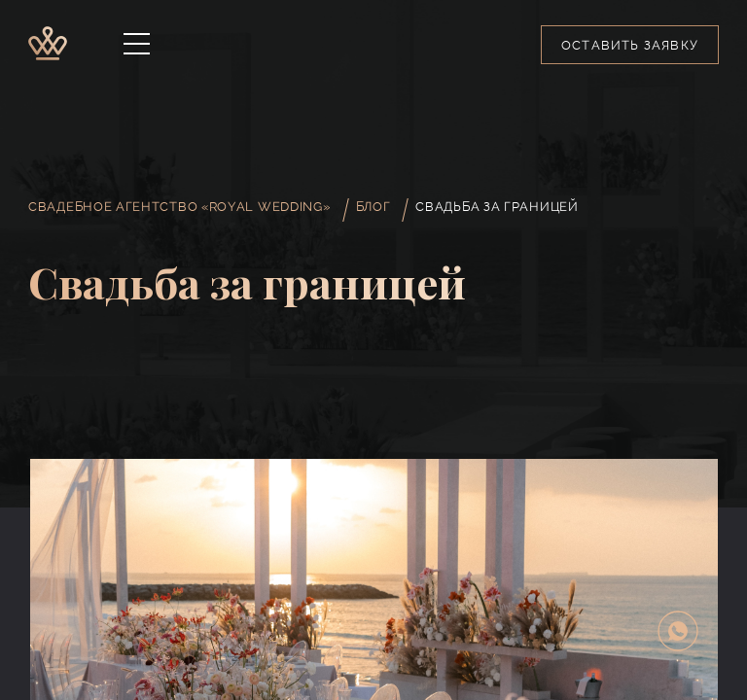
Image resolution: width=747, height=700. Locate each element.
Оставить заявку (630, 45)
